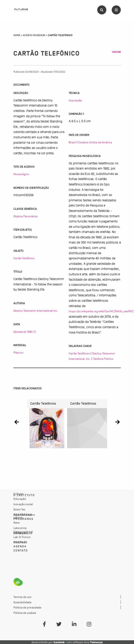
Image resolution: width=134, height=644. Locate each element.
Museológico (21, 174)
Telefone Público (103, 359)
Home (17, 35)
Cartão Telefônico (24, 258)
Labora (18, 517)
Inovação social (23, 504)
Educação (20, 499)
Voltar (116, 52)
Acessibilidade (22, 602)
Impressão (75, 100)
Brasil (72, 142)
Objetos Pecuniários (26, 216)
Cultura (18, 494)
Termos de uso (22, 597)
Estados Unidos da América (95, 142)
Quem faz (19, 509)
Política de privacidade (27, 607)
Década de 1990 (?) (25, 332)
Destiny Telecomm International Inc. (36, 311)
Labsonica (20, 528)
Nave (17, 523)
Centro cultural (23, 532)
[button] (17, 422)
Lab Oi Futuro (22, 537)
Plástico (18, 353)
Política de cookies (25, 613)
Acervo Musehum (34, 35)
